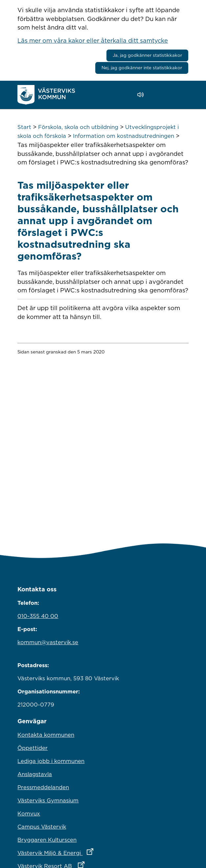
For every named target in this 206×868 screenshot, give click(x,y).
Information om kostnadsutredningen (124, 136)
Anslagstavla (35, 774)
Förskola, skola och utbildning (78, 127)
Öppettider (33, 748)
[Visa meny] (180, 95)
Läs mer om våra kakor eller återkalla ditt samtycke (93, 40)
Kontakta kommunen (46, 735)
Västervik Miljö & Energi (84, 851)
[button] (159, 95)
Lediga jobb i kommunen (51, 761)
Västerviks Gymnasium (48, 800)
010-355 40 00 (38, 616)
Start (24, 127)
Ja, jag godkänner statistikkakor (147, 55)
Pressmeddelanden (43, 787)
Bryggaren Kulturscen (47, 840)
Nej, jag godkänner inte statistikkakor (142, 68)
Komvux (29, 814)
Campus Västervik (42, 827)
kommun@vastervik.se (48, 642)
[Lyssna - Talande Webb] (142, 95)
